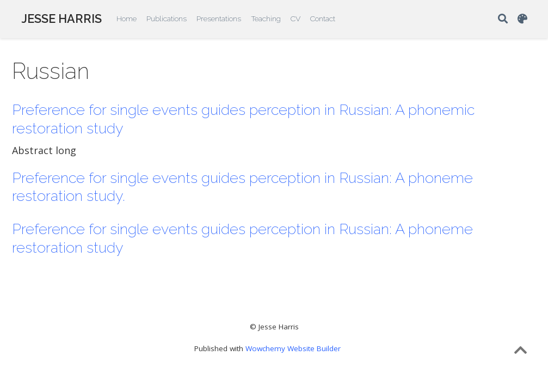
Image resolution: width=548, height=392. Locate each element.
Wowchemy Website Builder (293, 348)
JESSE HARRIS (61, 19)
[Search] (503, 19)
